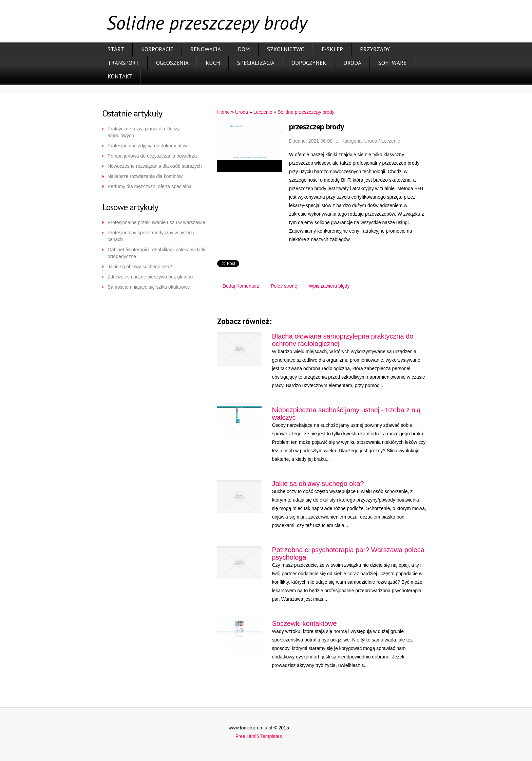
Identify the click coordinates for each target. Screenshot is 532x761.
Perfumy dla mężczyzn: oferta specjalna (149, 186)
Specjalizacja (256, 63)
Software (392, 63)
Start (116, 49)
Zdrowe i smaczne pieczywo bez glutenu (150, 277)
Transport (123, 63)
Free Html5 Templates (259, 736)
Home (223, 112)
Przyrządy (375, 49)
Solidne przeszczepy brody (306, 112)
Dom (244, 49)
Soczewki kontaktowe (304, 623)
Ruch (213, 63)
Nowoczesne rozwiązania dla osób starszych (155, 166)
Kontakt (120, 76)
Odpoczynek (309, 63)
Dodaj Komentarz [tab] (241, 286)
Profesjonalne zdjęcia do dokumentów (148, 146)
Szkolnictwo (286, 49)
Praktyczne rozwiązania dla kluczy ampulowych (144, 132)
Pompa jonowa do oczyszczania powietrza (152, 156)
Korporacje (157, 49)
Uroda (352, 63)
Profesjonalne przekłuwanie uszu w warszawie (156, 222)
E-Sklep (332, 49)
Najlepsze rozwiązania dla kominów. (146, 176)
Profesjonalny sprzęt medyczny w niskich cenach (151, 236)
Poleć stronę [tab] (284, 286)
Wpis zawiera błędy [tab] (329, 286)
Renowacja (206, 49)
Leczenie (263, 112)
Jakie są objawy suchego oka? (140, 267)
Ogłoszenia (172, 63)
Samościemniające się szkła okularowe (149, 287)
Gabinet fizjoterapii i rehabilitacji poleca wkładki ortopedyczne (157, 253)
